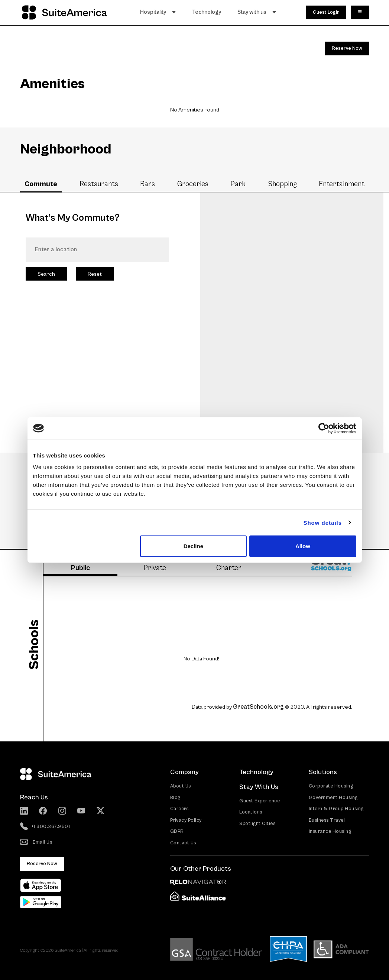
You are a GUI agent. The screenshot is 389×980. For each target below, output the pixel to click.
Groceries (193, 184)
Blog (175, 797)
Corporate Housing (331, 786)
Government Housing (333, 797)
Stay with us (258, 12)
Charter (229, 568)
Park (238, 184)
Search (46, 274)
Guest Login (326, 12)
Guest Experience (260, 800)
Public (80, 568)
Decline (193, 546)
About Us (181, 786)
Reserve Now (347, 48)
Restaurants (99, 184)
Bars (148, 184)
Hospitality (160, 12)
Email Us (36, 842)
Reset (95, 274)
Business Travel (327, 820)
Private (155, 568)
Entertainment (342, 184)
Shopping (282, 184)
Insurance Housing (330, 831)
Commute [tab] (41, 184)
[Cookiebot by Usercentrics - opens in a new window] (324, 428)
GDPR (177, 831)
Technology (208, 12)
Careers (179, 808)
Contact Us (183, 842)
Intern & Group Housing (336, 808)
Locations (251, 812)
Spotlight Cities (257, 823)
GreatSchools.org (258, 706)
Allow (303, 546)
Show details (322, 522)
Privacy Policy (186, 820)
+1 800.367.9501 (45, 827)
